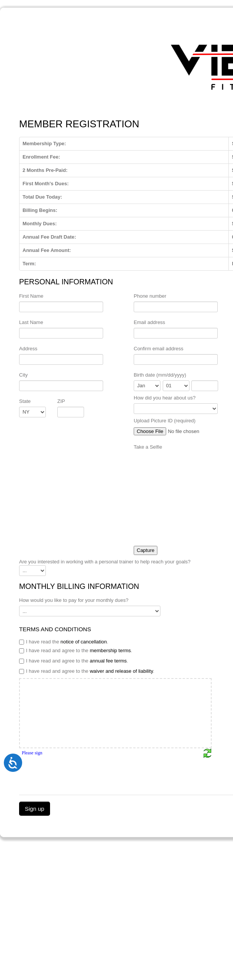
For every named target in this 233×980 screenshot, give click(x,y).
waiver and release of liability (121, 671)
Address (28, 349)
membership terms (110, 650)
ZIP (61, 401)
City (23, 375)
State (25, 401)
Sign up (35, 809)
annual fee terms (108, 661)
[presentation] (77, 773)
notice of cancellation (83, 642)
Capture (146, 550)
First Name (31, 296)
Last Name (31, 322)
